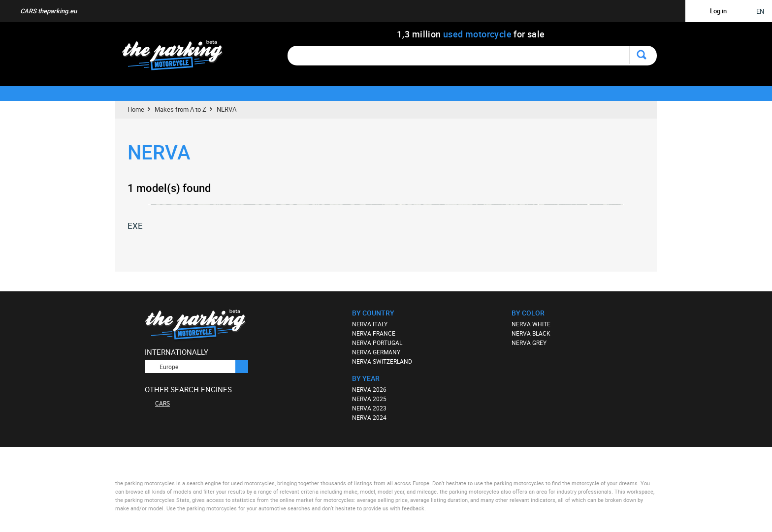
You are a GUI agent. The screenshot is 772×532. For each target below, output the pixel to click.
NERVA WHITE (531, 324)
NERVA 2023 (369, 408)
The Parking (177, 58)
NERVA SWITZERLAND (382, 361)
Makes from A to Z (180, 109)
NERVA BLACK (531, 333)
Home (136, 109)
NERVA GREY (529, 343)
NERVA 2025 (369, 399)
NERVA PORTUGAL (377, 343)
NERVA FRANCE (374, 333)
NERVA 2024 (369, 417)
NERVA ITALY (370, 324)
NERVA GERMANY (376, 352)
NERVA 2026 (369, 389)
